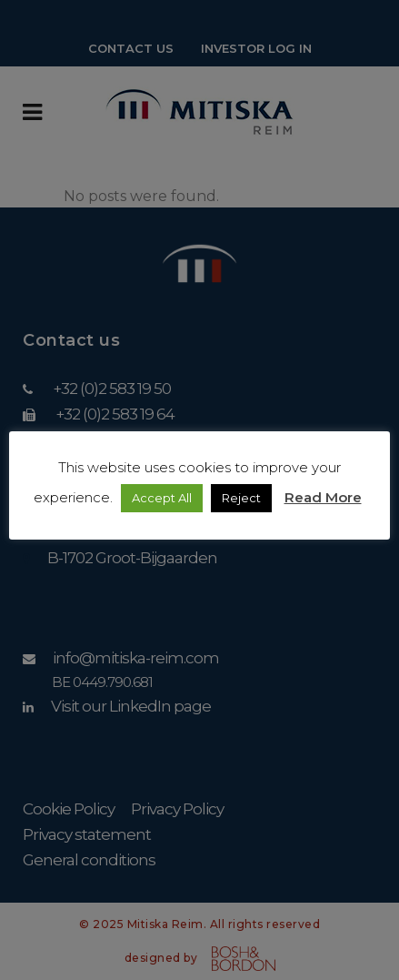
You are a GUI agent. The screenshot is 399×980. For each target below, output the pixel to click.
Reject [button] (241, 498)
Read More (323, 497)
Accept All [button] (162, 498)
